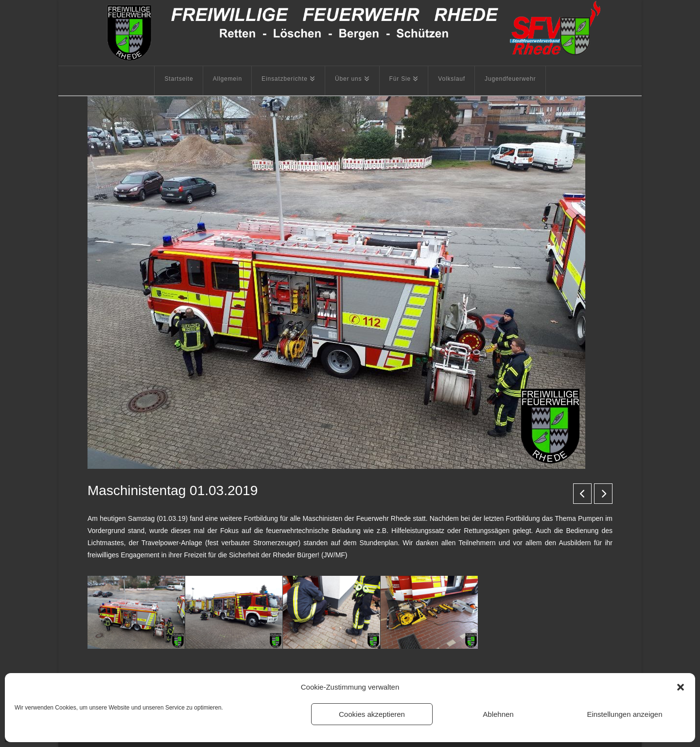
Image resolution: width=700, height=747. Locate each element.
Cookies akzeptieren (372, 714)
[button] (681, 687)
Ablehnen (498, 714)
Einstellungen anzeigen (624, 714)
